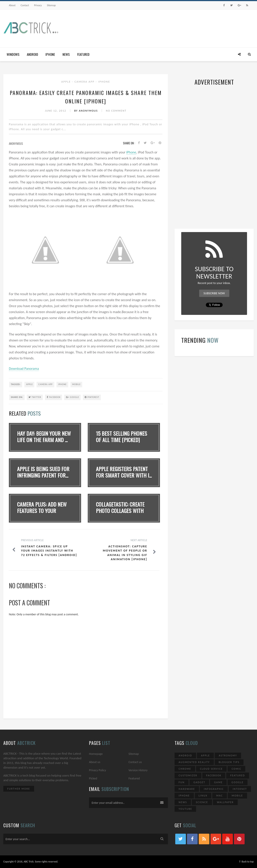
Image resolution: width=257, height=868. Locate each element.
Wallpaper (225, 802)
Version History (138, 770)
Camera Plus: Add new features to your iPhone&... (42, 511)
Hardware (187, 789)
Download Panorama (24, 369)
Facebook (54, 397)
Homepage (96, 754)
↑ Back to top (246, 862)
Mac (220, 796)
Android (32, 54)
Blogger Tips (229, 762)
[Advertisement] (173, 27)
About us (95, 762)
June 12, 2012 (56, 111)
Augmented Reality (194, 762)
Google (72, 397)
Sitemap (51, 5)
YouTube (185, 809)
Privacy (38, 5)
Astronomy (228, 756)
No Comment (116, 111)
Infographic (214, 789)
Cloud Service (211, 769)
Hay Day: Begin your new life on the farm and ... (44, 437)
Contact (25, 5)
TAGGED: (16, 384)
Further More (19, 789)
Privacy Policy (98, 770)
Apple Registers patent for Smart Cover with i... (124, 472)
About (12, 5)
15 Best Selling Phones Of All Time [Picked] (122, 437)
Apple (67, 82)
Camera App (85, 82)
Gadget (199, 782)
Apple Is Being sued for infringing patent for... (43, 472)
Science (202, 802)
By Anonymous (87, 111)
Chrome (185, 769)
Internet (240, 789)
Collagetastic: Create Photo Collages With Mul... (120, 511)
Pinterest (92, 397)
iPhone (50, 54)
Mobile (76, 384)
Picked (93, 778)
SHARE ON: (17, 397)
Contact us (135, 762)
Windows (13, 54)
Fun (182, 782)
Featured (83, 54)
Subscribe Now (214, 293)
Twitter (35, 397)
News (66, 54)
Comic (236, 769)
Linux (203, 796)
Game (218, 782)
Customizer (188, 775)
